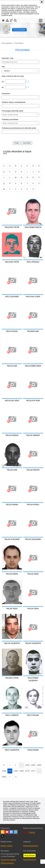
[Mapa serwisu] (7, 20)
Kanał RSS (3, 832)
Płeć (3, 67)
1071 (33, 771)
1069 (21, 771)
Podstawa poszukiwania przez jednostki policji (19, 128)
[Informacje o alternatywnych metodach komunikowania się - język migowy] (11, 20)
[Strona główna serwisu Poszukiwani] (3, 20)
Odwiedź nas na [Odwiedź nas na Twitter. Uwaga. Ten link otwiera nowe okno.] (3, 836)
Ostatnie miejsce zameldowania (13, 102)
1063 (27, 765)
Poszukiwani (19, 43)
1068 (16, 771)
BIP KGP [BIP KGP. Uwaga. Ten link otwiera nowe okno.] (32, 832)
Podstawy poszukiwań (10, 119)
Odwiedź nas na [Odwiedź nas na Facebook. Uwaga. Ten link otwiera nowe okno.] (11, 832)
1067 (10, 771)
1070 (27, 771)
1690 (4, 777)
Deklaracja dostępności (31, 846)
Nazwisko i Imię (7, 58)
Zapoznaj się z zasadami (8, 860)
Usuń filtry (27, 143)
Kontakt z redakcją (7, 846)
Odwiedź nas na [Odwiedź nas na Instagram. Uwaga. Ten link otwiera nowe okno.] (16, 832)
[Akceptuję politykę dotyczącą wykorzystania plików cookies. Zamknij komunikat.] (42, 2)
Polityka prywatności (7, 863)
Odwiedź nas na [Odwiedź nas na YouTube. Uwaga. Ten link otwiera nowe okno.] (7, 832)
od (3, 82)
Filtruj (17, 143)
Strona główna (7, 43)
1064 (33, 765)
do (3, 87)
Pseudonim (6, 94)
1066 (4, 771)
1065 (39, 765)
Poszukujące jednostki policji (12, 111)
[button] (41, 21)
